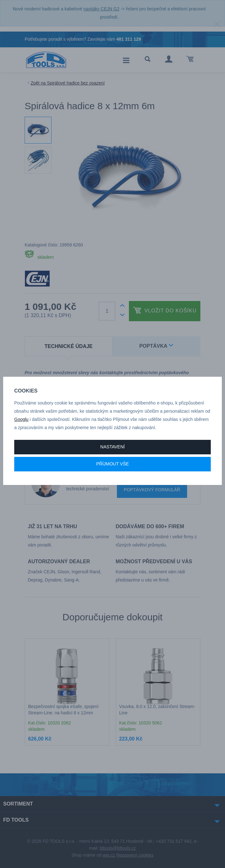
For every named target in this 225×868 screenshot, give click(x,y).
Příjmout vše (112, 464)
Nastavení (112, 447)
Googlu (21, 419)
